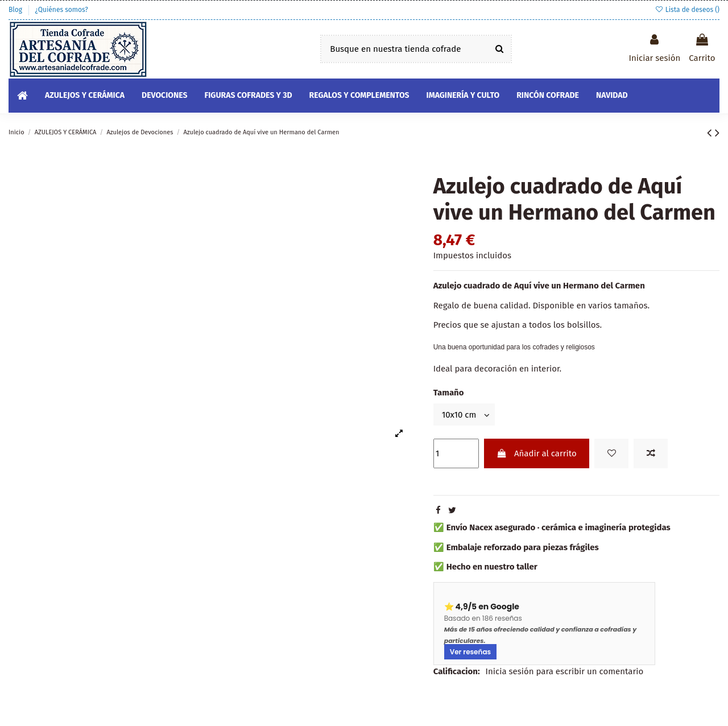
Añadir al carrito (537, 453)
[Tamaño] (464, 414)
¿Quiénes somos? (61, 10)
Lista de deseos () (687, 10)
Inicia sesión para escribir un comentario (565, 671)
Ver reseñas (470, 652)
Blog (16, 10)
